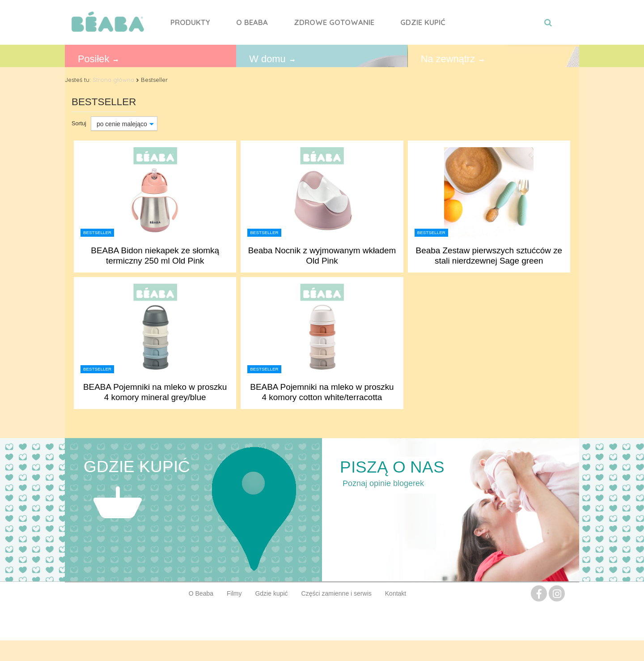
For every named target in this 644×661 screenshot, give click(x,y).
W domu (267, 59)
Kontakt (396, 593)
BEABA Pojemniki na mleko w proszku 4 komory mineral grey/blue (155, 392)
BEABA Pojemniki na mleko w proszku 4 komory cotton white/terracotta (322, 392)
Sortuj (79, 124)
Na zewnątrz (448, 59)
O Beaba (252, 22)
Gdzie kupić (423, 22)
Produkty (190, 22)
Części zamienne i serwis (337, 593)
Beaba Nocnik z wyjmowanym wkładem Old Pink (322, 256)
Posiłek (93, 59)
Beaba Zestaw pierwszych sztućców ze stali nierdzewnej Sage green (489, 256)
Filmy (234, 593)
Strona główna (113, 80)
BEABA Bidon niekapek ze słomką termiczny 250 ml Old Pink (155, 256)
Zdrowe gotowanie (334, 22)
